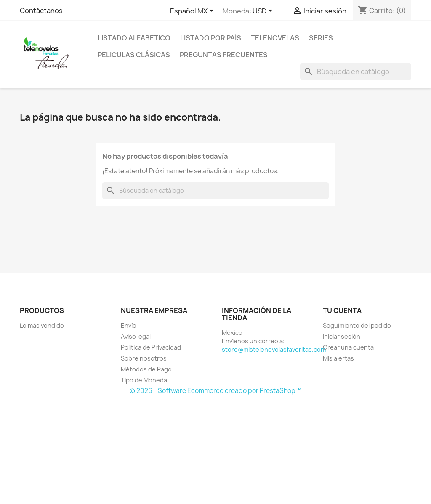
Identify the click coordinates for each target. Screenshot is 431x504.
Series (321, 38)
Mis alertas (338, 358)
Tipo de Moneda (144, 380)
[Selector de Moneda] (264, 11)
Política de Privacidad (151, 347)
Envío (129, 325)
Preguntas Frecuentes (224, 55)
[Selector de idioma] (193, 11)
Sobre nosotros (144, 358)
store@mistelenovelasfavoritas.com (274, 349)
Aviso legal (136, 336)
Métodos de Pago (146, 369)
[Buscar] (356, 72)
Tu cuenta (342, 310)
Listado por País (211, 38)
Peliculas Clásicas (134, 55)
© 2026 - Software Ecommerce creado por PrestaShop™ (215, 391)
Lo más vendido (42, 325)
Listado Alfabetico (134, 38)
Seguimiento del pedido (357, 325)
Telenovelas (275, 38)
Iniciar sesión (342, 336)
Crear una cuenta (348, 347)
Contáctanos (41, 11)
